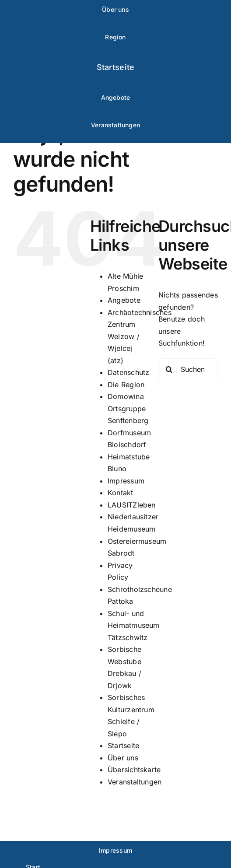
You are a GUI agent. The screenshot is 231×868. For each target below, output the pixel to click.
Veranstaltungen (135, 782)
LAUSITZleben (132, 505)
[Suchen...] (188, 369)
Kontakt (121, 493)
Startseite (123, 745)
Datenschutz (129, 372)
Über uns (123, 758)
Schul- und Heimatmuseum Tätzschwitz (134, 625)
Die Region (126, 385)
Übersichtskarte (134, 770)
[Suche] (169, 369)
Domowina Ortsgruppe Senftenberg (128, 408)
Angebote (124, 300)
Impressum (126, 481)
